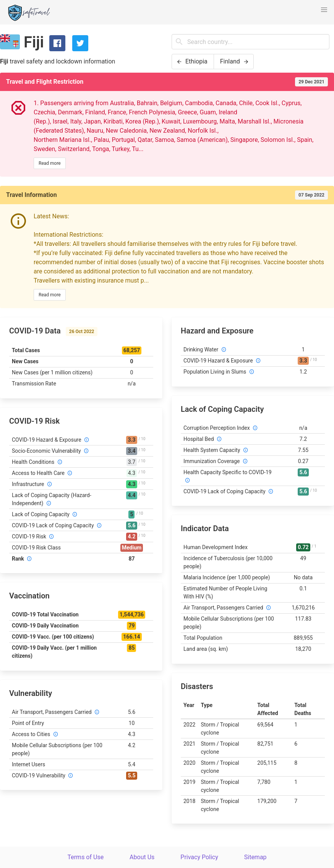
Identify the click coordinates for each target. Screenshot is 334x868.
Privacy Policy (199, 857)
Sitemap (255, 857)
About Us (142, 857)
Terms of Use (85, 857)
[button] (324, 10)
